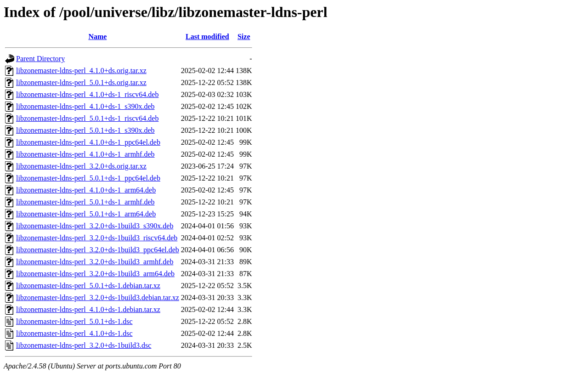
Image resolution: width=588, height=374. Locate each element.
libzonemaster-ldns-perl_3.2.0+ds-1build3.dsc (84, 345)
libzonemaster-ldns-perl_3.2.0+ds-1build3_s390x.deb (95, 226)
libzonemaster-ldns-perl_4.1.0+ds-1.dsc (74, 333)
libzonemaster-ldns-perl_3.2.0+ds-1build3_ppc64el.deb (98, 250)
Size (244, 37)
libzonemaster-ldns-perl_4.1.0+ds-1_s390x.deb (85, 106)
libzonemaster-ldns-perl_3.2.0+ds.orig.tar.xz (81, 166)
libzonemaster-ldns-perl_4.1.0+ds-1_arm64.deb (86, 190)
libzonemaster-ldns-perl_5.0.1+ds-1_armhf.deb (85, 202)
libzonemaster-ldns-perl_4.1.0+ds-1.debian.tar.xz (88, 309)
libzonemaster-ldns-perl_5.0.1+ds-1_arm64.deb (86, 214)
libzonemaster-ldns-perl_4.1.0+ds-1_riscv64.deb (87, 94)
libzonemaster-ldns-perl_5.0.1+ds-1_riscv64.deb (87, 118)
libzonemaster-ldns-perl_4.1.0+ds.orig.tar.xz (81, 71)
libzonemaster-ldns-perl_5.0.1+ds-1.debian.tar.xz (88, 286)
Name (97, 37)
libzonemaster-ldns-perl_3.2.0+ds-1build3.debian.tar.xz (98, 297)
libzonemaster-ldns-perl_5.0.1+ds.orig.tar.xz (81, 82)
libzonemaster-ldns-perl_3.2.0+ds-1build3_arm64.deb (95, 274)
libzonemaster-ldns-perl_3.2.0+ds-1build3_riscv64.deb (97, 238)
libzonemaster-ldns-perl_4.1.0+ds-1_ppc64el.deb (88, 142)
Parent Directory (40, 59)
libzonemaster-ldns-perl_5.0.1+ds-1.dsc (74, 321)
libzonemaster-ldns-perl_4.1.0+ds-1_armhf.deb (85, 154)
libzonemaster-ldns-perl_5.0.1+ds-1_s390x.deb (85, 130)
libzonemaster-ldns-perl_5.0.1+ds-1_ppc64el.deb (88, 178)
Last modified (207, 37)
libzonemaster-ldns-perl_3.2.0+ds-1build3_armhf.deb (95, 262)
